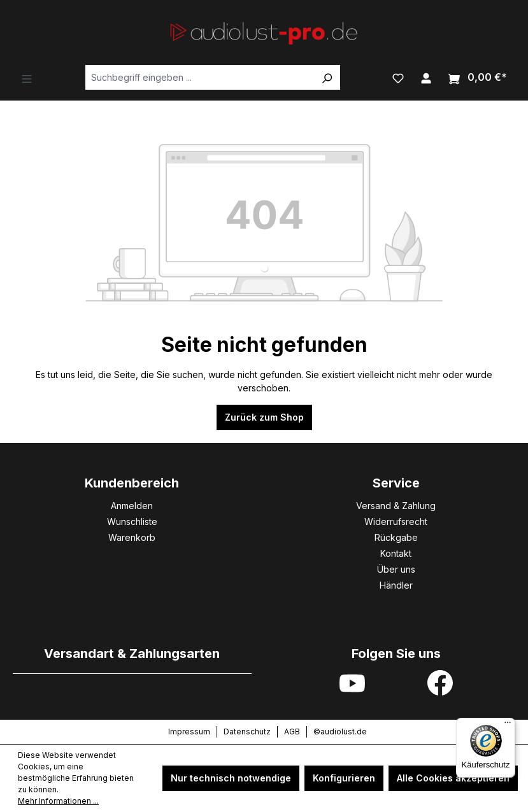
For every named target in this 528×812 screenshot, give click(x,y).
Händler (396, 585)
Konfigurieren (344, 778)
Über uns (396, 569)
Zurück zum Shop (264, 417)
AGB (292, 731)
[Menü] (27, 78)
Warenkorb (132, 537)
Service (396, 483)
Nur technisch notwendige (231, 778)
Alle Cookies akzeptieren (453, 778)
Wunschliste (132, 521)
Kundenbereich (132, 483)
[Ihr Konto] (426, 77)
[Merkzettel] (398, 77)
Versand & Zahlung (396, 506)
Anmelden (132, 506)
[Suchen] (327, 77)
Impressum (189, 731)
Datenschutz (247, 731)
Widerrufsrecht (396, 521)
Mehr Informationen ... (58, 801)
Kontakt (396, 553)
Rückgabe (396, 537)
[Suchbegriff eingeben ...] (200, 77)
